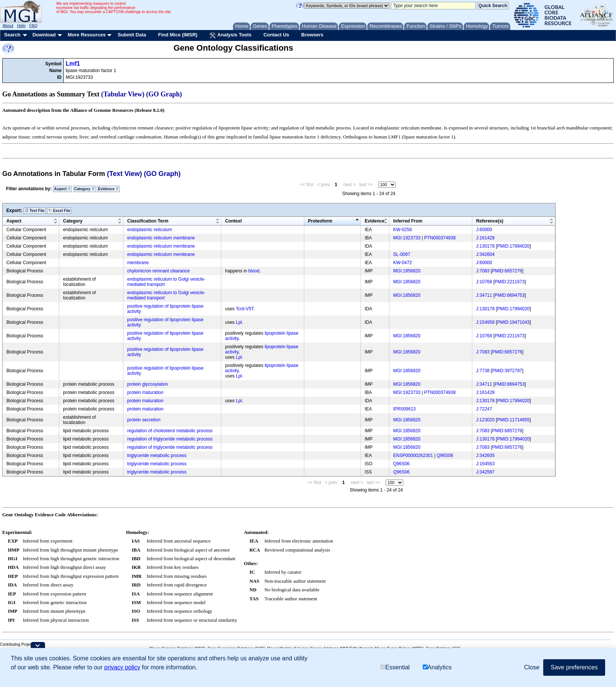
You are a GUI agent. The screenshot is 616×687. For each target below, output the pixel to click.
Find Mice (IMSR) (178, 35)
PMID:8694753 (509, 295)
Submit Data (132, 35)
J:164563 (485, 464)
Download (44, 35)
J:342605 (485, 455)
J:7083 (483, 271)
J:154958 (485, 322)
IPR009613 (404, 409)
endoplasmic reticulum (149, 230)
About (8, 26)
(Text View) (124, 174)
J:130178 (485, 246)
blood (254, 271)
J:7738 (483, 371)
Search (12, 35)
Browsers (312, 35)
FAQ (33, 26)
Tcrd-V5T (244, 309)
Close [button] (532, 667)
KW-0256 (403, 230)
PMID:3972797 (507, 371)
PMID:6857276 (507, 271)
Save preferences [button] (574, 667)
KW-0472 (403, 263)
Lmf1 (73, 64)
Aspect (62, 189)
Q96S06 (445, 455)
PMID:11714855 (513, 420)
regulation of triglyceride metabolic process (170, 439)
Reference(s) (490, 221)
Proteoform (320, 221)
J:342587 (485, 472)
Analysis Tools (230, 35)
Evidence (108, 189)
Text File (35, 210)
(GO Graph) (164, 94)
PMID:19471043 (513, 322)
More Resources (86, 35)
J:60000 (484, 230)
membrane (138, 263)
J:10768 (484, 282)
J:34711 (484, 295)
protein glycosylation (148, 384)
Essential (395, 667)
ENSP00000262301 (413, 455)
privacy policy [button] (122, 667)
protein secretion (144, 420)
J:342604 (485, 254)
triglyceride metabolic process (157, 455)
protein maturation (145, 392)
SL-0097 (402, 254)
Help (21, 26)
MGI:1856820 (407, 271)
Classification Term (148, 221)
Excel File (59, 210)
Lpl (239, 322)
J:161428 (485, 238)
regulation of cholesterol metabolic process (170, 431)
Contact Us (276, 35)
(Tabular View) (123, 94)
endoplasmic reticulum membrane (161, 238)
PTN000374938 (440, 238)
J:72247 (484, 409)
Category (84, 189)
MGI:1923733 (407, 238)
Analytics (437, 667)
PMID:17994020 (513, 246)
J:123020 (485, 420)
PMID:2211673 (509, 282)
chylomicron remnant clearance (159, 271)
